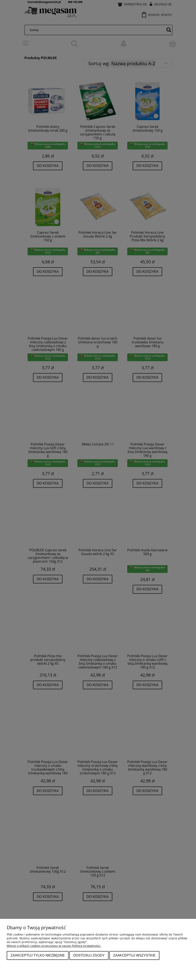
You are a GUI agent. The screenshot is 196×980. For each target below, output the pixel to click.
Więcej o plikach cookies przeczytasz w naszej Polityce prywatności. (54, 946)
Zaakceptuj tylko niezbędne (38, 955)
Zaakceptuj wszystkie (134, 955)
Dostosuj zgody (89, 955)
